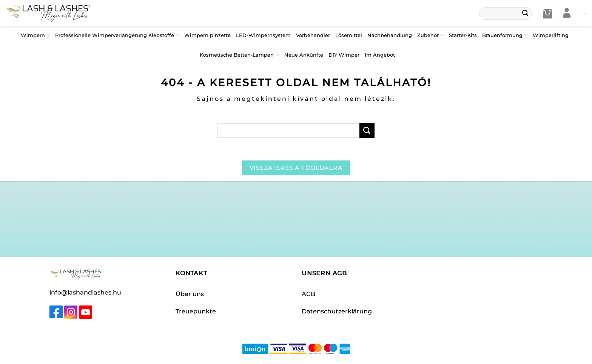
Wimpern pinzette (207, 35)
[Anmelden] (567, 13)
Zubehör (430, 35)
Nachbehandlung (390, 35)
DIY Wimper (344, 55)
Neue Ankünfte (304, 55)
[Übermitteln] (525, 14)
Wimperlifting (551, 35)
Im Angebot (380, 55)
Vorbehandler (313, 35)
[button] (548, 14)
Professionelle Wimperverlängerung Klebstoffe (117, 35)
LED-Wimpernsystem (263, 35)
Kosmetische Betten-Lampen (239, 55)
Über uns (190, 294)
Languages (584, 13)
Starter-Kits (463, 35)
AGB (308, 294)
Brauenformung (505, 35)
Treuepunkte (196, 311)
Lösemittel (349, 35)
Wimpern (35, 35)
